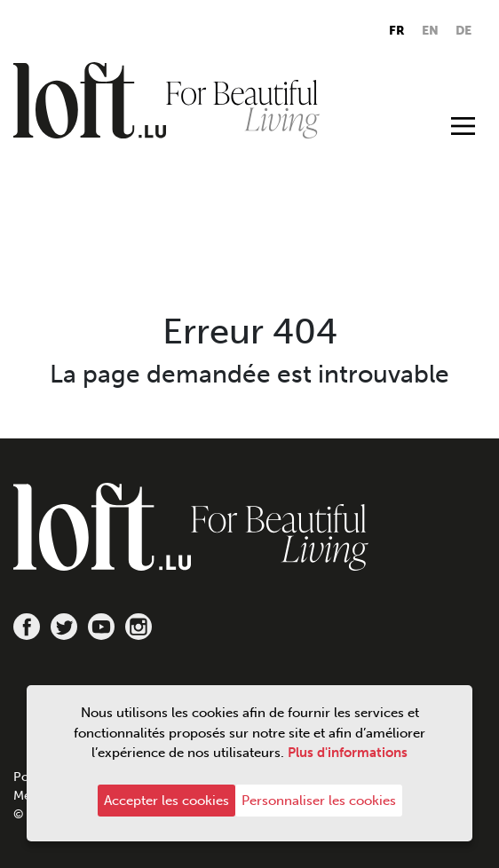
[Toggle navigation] (463, 125)
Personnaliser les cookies (319, 801)
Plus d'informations (348, 753)
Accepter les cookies (166, 801)
